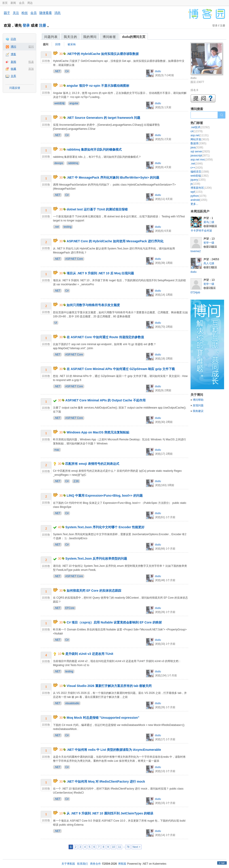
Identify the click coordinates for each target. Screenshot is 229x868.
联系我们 (83, 864)
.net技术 (200, 127)
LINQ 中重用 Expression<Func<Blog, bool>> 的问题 (105, 496)
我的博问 (90, 37)
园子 (7, 13)
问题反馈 (15, 88)
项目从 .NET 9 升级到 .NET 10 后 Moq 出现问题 (100, 273)
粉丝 (25, 13)
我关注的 (70, 37)
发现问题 (198, 405)
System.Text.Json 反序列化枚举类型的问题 (96, 558)
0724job (195, 292)
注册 (42, 25)
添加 (31, 69)
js (195, 184)
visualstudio (72, 703)
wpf (196, 192)
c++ (197, 168)
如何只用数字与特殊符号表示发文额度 (93, 305)
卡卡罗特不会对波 (201, 231)
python (198, 196)
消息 (57, 13)
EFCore (70, 608)
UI (56, 323)
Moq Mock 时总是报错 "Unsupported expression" (103, 718)
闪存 (13, 39)
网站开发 (200, 139)
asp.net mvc (202, 160)
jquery (198, 180)
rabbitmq (73, 163)
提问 (31, 47)
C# (67, 71)
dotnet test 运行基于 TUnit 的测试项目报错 (97, 209)
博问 (13, 47)
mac (57, 450)
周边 (30, 3)
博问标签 (109, 37)
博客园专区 (201, 188)
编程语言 (200, 172)
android (199, 200)
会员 (22, 3)
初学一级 (209, 243)
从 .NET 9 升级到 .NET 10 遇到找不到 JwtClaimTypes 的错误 (110, 813)
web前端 (59, 103)
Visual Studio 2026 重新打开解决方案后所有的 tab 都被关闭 (109, 686)
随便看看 (46, 13)
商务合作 (95, 864)
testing (67, 227)
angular (74, 103)
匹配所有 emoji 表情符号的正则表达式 (92, 464)
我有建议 (198, 411)
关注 (16, 13)
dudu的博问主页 (134, 37)
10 (113, 847)
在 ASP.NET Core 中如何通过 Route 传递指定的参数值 (105, 337)
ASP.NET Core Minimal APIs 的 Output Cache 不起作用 (105, 400)
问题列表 (51, 37)
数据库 (198, 143)
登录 (26, 25)
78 (128, 847)
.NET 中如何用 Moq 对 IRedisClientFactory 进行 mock (106, 781)
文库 (13, 76)
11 (120, 847)
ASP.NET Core (74, 259)
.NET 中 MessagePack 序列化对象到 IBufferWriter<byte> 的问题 (113, 177)
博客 (13, 54)
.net (57, 227)
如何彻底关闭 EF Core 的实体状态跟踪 (94, 591)
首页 (5, 3)
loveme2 (196, 251)
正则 (76, 481)
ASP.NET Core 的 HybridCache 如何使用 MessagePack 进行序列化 (115, 241)
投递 (31, 62)
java (197, 147)
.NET (57, 71)
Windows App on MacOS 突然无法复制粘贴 (98, 432)
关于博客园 (68, 864)
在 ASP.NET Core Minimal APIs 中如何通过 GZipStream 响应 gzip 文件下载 (121, 369)
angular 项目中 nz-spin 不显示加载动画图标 (98, 86)
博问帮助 (198, 400)
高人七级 (209, 263)
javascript (200, 156)
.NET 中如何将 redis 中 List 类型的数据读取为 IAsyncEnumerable (114, 750)
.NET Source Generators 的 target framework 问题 (103, 118)
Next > (137, 847)
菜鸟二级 (209, 222)
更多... (194, 204)
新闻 (13, 3)
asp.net (200, 135)
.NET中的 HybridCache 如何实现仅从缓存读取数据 (103, 54)
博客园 (122, 864)
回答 (58, 44)
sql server (200, 152)
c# (197, 131)
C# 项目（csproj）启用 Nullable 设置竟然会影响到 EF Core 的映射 (114, 622)
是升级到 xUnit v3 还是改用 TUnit (89, 654)
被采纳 (72, 44)
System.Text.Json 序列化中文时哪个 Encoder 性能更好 (105, 527)
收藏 (13, 69)
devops (59, 163)
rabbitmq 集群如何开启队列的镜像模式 (94, 149)
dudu (158, 71)
